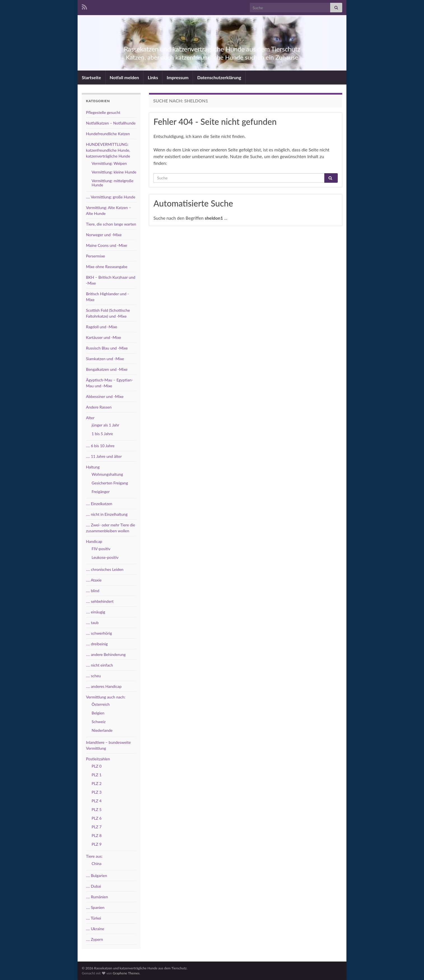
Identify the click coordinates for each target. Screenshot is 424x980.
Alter (90, 418)
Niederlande (102, 730)
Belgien (98, 713)
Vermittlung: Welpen (109, 163)
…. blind (93, 591)
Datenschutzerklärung (219, 77)
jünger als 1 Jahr (105, 425)
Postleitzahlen (98, 759)
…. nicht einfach (99, 665)
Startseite (91, 77)
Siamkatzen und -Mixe (105, 359)
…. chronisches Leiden (105, 569)
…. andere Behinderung (106, 654)
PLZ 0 (97, 766)
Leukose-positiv (105, 557)
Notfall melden (124, 77)
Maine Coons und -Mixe (107, 245)
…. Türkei (94, 918)
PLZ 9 (97, 844)
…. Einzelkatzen (99, 504)
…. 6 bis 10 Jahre (100, 446)
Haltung (93, 467)
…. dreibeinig (97, 644)
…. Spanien (95, 907)
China (96, 863)
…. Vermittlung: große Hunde (111, 197)
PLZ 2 (97, 783)
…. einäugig (96, 612)
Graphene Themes (126, 973)
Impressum (178, 77)
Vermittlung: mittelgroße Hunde (112, 183)
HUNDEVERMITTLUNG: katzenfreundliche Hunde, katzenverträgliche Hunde (108, 150)
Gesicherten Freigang (110, 483)
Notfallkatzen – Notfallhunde (111, 123)
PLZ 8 (97, 835)
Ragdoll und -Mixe (102, 327)
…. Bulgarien (96, 875)
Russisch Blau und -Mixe (107, 348)
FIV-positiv (101, 549)
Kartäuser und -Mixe (103, 337)
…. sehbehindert (100, 601)
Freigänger (101, 492)
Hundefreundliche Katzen (108, 134)
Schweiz (99, 722)
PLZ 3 (97, 792)
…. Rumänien (97, 897)
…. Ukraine (95, 929)
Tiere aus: (94, 856)
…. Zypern (95, 939)
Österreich (101, 704)
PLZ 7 (97, 827)
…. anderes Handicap (104, 686)
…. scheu (93, 676)
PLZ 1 (97, 775)
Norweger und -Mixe (104, 235)
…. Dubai (94, 886)
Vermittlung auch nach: (106, 697)
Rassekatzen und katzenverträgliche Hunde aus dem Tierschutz (212, 48)
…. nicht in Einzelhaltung (107, 514)
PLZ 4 (97, 801)
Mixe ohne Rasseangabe (107, 267)
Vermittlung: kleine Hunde (114, 172)
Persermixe (95, 256)
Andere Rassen (99, 407)
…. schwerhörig (99, 633)
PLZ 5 (97, 809)
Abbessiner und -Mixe (105, 396)
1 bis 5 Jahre (102, 434)
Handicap (94, 541)
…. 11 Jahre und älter (104, 456)
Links (153, 77)
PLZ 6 (97, 818)
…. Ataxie (94, 580)
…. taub (92, 623)
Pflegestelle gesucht (103, 112)
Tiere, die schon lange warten (111, 224)
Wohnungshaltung (107, 474)
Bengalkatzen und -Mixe (107, 369)
